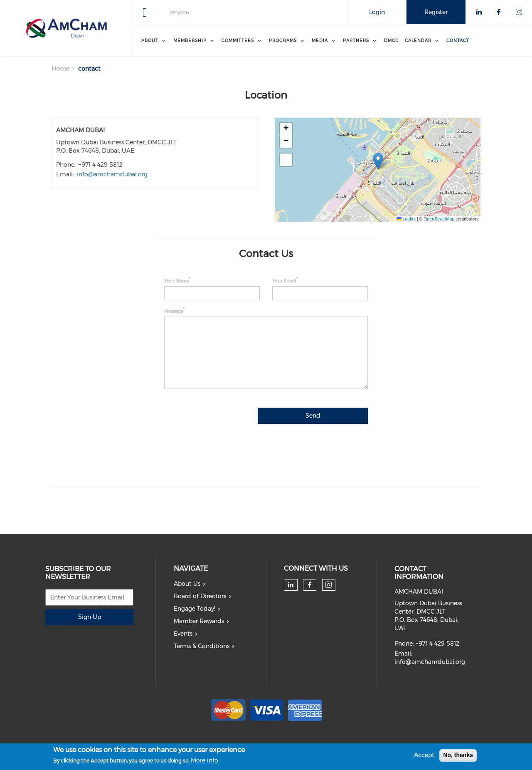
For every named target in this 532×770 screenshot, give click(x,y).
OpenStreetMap (439, 219)
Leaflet (406, 219)
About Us (187, 584)
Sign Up (90, 617)
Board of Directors (200, 596)
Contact (458, 41)
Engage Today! (195, 609)
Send (313, 416)
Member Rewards (199, 621)
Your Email (284, 281)
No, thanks (458, 755)
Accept (424, 755)
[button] (378, 161)
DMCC (391, 41)
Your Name (176, 281)
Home (60, 69)
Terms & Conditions (202, 646)
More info (204, 760)
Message (174, 311)
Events (183, 634)
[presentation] (305, 449)
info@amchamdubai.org (112, 174)
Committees (238, 41)
